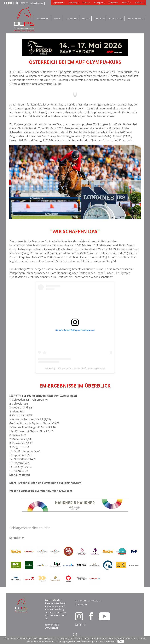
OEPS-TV (24, 3)
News (57, 19)
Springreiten (17, 538)
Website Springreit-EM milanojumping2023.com (41, 491)
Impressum (81, 605)
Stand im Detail (20, 475)
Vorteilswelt (113, 3)
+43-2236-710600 (58, 612)
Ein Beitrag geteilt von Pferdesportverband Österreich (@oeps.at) (75, 369)
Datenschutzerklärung (88, 601)
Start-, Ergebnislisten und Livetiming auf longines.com (45, 483)
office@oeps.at (37, 3)
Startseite (43, 19)
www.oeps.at (51, 628)
